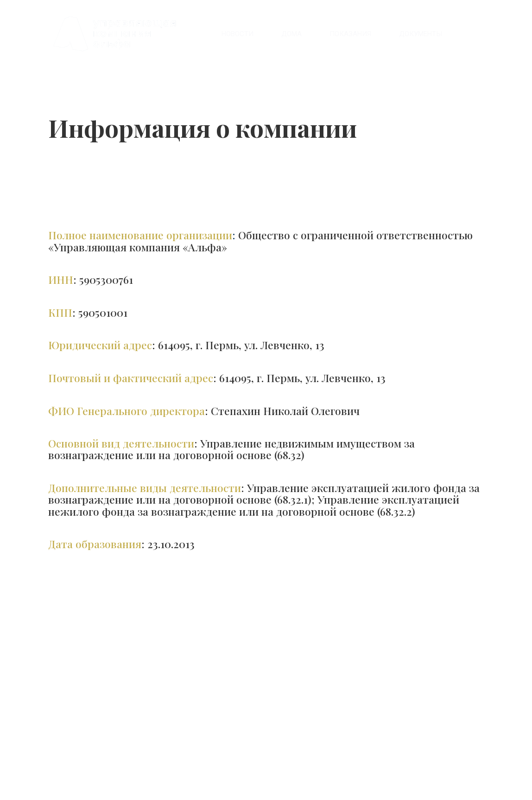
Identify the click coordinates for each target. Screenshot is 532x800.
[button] (421, 34)
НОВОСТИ (237, 34)
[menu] (338, 34)
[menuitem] (237, 34)
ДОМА (291, 34)
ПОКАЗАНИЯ (350, 34)
